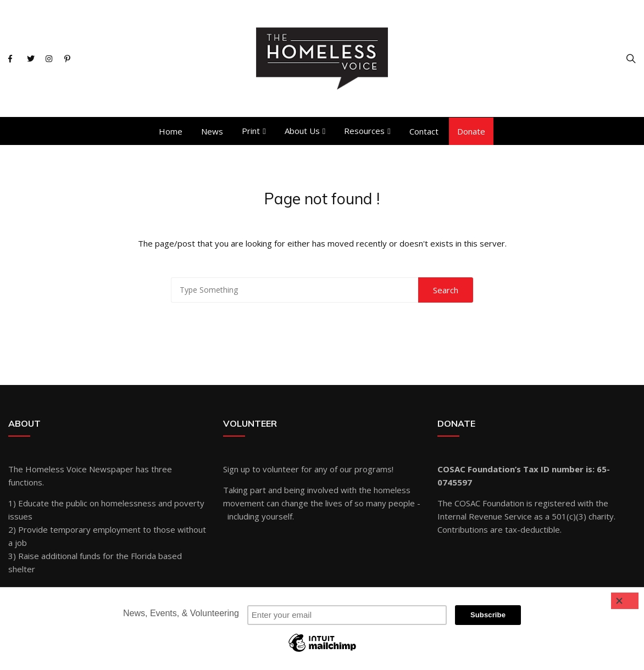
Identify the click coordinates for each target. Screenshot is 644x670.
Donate (471, 131)
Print (251, 131)
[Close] (625, 601)
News (212, 131)
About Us (302, 131)
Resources (364, 131)
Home (171, 131)
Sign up (237, 469)
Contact (424, 131)
